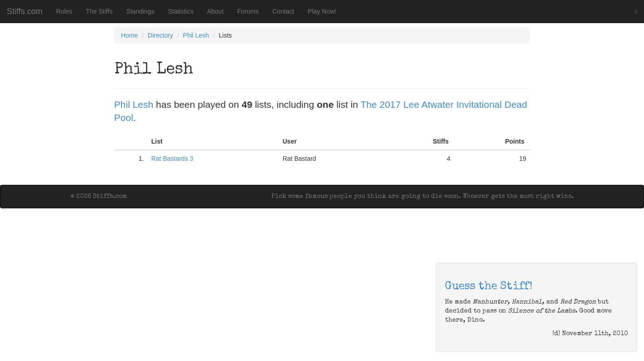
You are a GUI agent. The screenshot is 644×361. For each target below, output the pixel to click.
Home (129, 35)
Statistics (181, 11)
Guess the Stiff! (489, 287)
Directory (160, 35)
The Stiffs (99, 11)
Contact (283, 11)
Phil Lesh (196, 35)
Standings (140, 11)
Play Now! (322, 11)
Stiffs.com (25, 11)
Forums (248, 11)
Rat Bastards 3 (172, 159)
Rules (64, 11)
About (215, 11)
